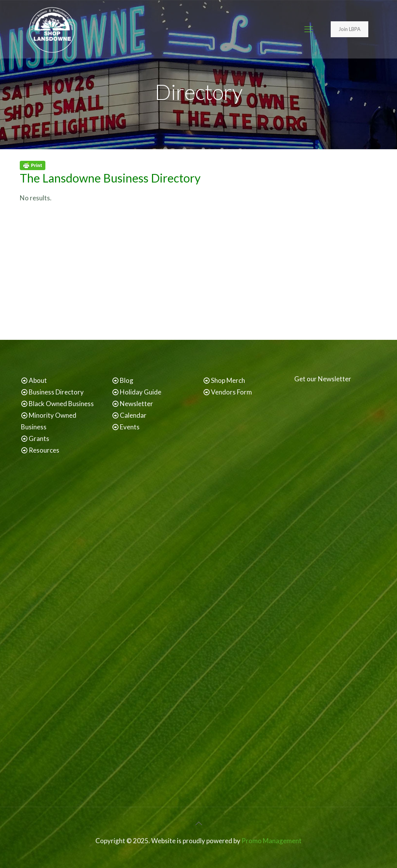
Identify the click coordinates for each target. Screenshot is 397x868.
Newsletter (136, 404)
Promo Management (272, 841)
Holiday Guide (141, 392)
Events (130, 427)
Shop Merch (228, 380)
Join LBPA (350, 29)
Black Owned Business (61, 404)
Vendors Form (231, 392)
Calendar (133, 415)
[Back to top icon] (198, 823)
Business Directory (56, 392)
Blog (127, 380)
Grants (39, 438)
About (38, 380)
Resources (44, 450)
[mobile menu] (309, 29)
